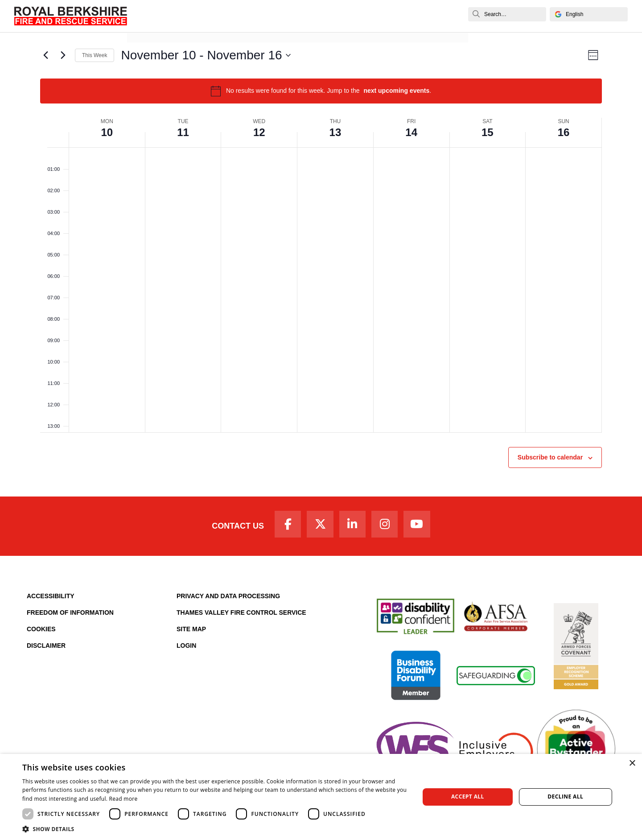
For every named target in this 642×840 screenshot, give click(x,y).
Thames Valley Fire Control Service (241, 614)
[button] (215, 829)
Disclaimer (46, 647)
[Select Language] (589, 14)
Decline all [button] (565, 797)
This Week (95, 55)
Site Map (191, 631)
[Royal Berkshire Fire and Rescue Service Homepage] (71, 16)
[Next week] (63, 55)
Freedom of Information (70, 614)
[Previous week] (45, 55)
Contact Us (233, 527)
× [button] (632, 763)
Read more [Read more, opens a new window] (123, 799)
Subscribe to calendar (550, 457)
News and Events (162, 26)
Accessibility (51, 598)
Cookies (41, 631)
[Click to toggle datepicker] (206, 55)
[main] (321, 264)
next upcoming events (396, 91)
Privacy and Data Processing (228, 598)
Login (186, 647)
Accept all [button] (468, 797)
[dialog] (321, 797)
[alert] (321, 91)
